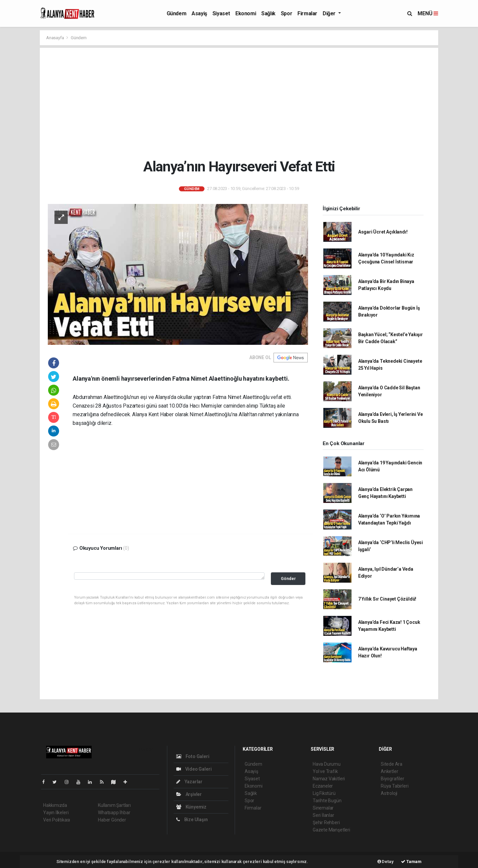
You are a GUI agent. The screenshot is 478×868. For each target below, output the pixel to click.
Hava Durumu (327, 764)
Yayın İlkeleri (56, 813)
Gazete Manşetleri (331, 830)
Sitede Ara (392, 764)
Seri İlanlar (323, 815)
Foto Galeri (193, 756)
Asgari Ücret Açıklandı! (383, 232)
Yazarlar (189, 782)
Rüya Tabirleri (395, 786)
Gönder (288, 579)
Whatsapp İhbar (114, 813)
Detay (386, 862)
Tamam (411, 862)
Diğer (330, 13)
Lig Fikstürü (324, 793)
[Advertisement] (239, 103)
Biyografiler (393, 779)
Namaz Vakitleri (329, 779)
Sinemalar (323, 808)
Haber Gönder (112, 820)
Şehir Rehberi (326, 822)
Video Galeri (194, 769)
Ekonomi (246, 13)
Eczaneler (323, 786)
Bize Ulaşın (192, 820)
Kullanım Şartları (114, 805)
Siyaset (221, 13)
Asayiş (199, 13)
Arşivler (189, 794)
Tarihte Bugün (327, 801)
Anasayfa (55, 38)
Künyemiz (191, 807)
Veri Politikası (57, 820)
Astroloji (389, 793)
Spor (286, 13)
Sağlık (268, 13)
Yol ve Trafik (325, 771)
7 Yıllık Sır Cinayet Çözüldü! (387, 599)
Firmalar (307, 13)
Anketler (389, 771)
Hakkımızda (55, 805)
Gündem (177, 13)
